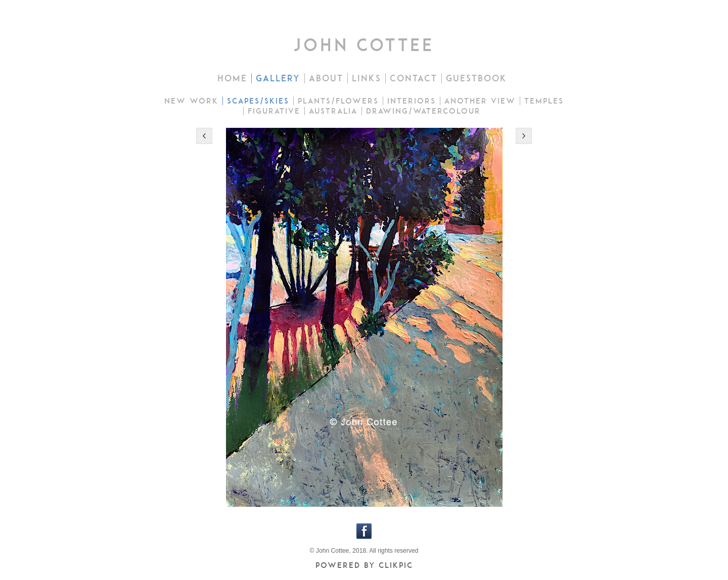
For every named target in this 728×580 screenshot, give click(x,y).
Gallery (278, 78)
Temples (544, 101)
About (326, 78)
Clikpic (396, 565)
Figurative (274, 111)
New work (191, 101)
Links (367, 78)
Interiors (412, 101)
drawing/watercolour (423, 111)
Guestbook (476, 78)
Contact (414, 78)
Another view (480, 101)
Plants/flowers (338, 101)
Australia (333, 111)
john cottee (364, 45)
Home (232, 78)
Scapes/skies (258, 101)
